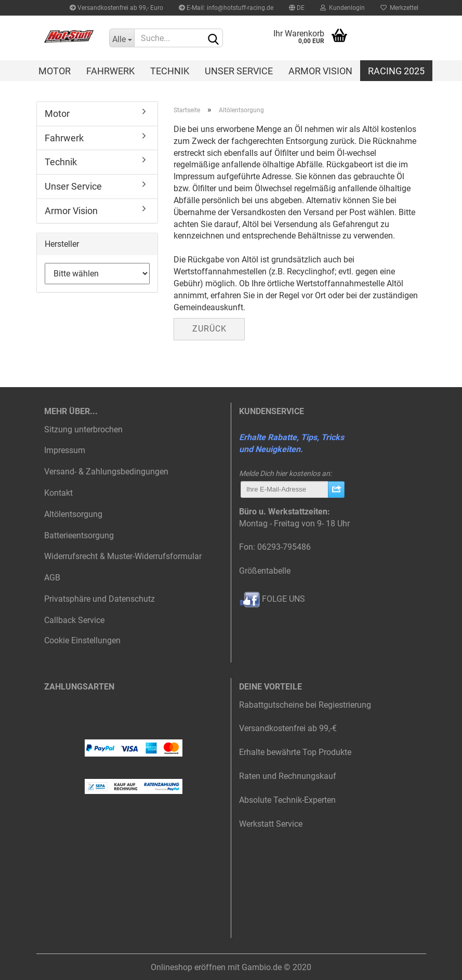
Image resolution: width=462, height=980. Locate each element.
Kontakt (58, 493)
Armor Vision (320, 71)
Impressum (65, 450)
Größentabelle (265, 571)
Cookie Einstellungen (82, 640)
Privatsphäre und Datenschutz (100, 599)
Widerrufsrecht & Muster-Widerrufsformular (123, 556)
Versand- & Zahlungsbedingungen (106, 472)
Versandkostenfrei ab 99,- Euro (116, 8)
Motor (55, 71)
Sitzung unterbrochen (83, 429)
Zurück (209, 329)
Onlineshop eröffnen (188, 967)
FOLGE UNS (272, 599)
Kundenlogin (342, 8)
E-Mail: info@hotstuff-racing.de (226, 8)
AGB (52, 578)
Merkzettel (399, 8)
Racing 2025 (396, 71)
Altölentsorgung (73, 514)
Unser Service (239, 71)
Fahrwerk (110, 71)
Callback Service (74, 620)
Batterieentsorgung (79, 535)
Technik (170, 71)
